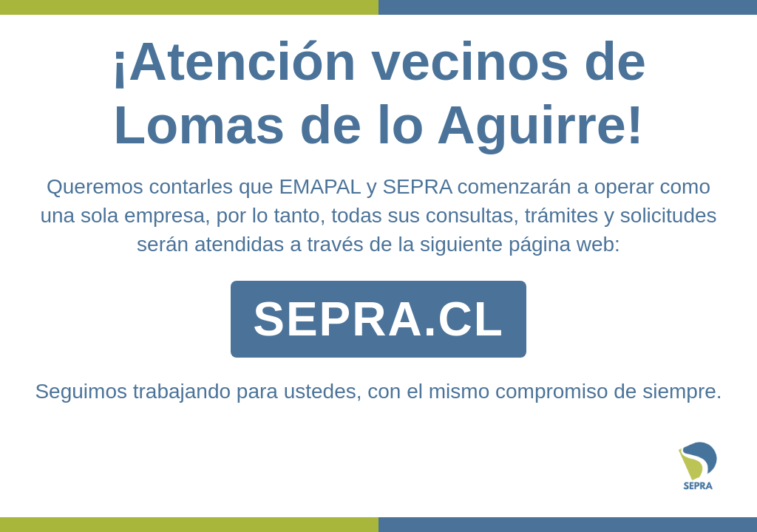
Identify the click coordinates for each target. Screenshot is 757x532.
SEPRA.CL (378, 319)
